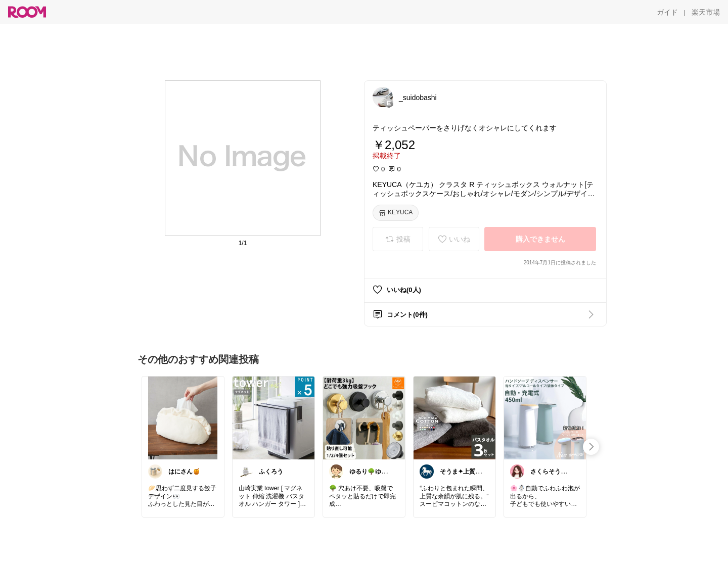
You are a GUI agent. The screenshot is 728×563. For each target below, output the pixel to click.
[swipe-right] (591, 447)
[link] (183, 417)
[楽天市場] (706, 12)
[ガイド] (667, 12)
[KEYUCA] (396, 213)
